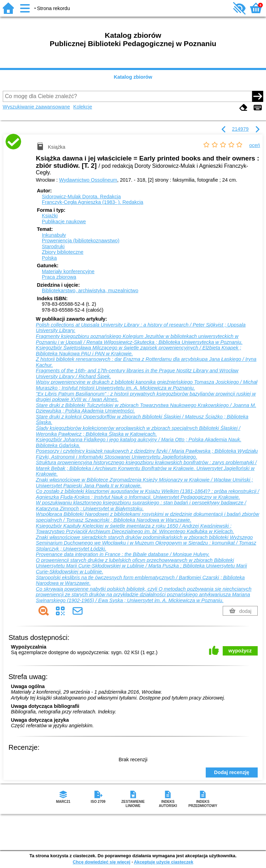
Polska (49, 258)
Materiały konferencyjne (68, 271)
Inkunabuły (54, 235)
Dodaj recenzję (232, 772)
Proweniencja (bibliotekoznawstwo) (81, 241)
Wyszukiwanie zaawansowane (36, 107)
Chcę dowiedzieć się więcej (101, 862)
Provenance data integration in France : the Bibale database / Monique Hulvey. (123, 554)
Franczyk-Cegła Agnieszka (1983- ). (93, 202)
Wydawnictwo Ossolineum (88, 180)
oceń (255, 145)
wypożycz (240, 651)
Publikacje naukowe (64, 222)
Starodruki (53, 246)
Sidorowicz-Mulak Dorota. (81, 197)
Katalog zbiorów (133, 77)
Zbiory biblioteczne (63, 252)
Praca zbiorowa (59, 277)
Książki (50, 216)
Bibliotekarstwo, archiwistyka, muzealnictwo (90, 290)
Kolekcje (83, 107)
